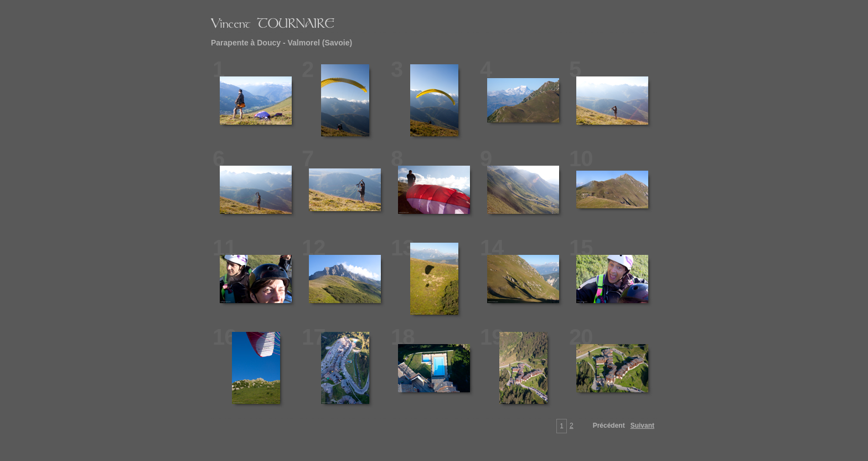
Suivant (642, 426)
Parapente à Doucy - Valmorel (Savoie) (281, 43)
